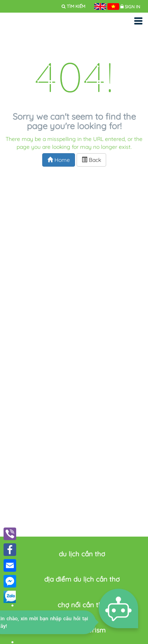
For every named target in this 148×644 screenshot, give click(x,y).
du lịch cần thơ (82, 554)
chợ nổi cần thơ (82, 605)
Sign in (132, 7)
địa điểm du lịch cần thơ (82, 579)
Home (59, 160)
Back (91, 160)
